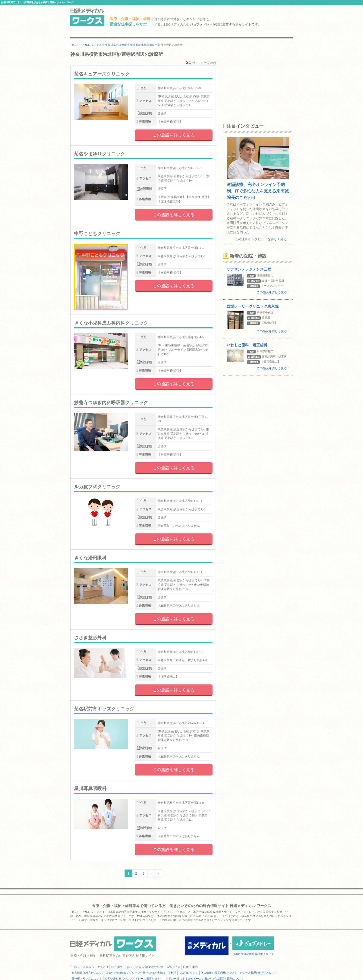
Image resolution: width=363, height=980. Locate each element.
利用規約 (116, 967)
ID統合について (188, 973)
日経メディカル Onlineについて (144, 967)
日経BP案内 (190, 967)
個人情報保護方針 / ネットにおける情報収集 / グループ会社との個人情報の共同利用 (124, 973)
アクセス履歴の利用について (257, 973)
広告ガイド (173, 967)
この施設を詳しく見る (174, 135)
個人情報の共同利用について (219, 973)
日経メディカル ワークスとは (90, 967)
